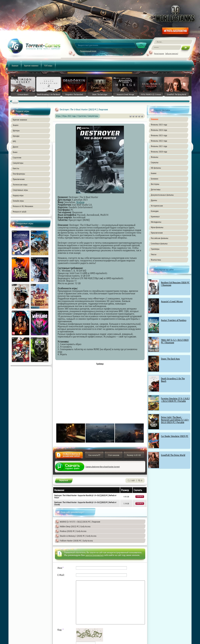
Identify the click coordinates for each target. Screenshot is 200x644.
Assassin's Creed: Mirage (172, 301)
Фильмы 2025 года (159, 125)
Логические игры (20, 185)
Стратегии (17, 157)
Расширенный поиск (88, 51)
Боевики (154, 179)
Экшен (16, 125)
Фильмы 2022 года (159, 141)
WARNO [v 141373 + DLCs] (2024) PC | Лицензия (80, 522)
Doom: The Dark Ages (170, 359)
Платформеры (19, 174)
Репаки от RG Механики (23, 206)
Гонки (15, 152)
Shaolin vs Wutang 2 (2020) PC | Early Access (78, 536)
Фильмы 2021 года (159, 146)
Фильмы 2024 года (159, 130)
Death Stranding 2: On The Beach (173, 380)
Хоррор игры (18, 195)
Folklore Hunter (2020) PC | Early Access (76, 541)
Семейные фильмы (159, 244)
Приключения (19, 179)
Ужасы (154, 254)
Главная (15, 66)
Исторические (157, 206)
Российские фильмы (160, 238)
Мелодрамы (156, 222)
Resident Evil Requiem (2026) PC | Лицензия (175, 284)
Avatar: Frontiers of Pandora (174, 320)
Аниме (154, 173)
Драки (15, 147)
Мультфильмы (157, 227)
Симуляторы (18, 163)
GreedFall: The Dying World (173, 455)
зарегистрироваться (94, 555)
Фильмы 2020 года (159, 152)
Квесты (16, 168)
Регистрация (159, 53)
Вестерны (155, 184)
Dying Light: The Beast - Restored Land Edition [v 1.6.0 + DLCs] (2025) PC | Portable (175, 420)
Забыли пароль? (172, 53)
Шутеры (16, 130)
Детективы (156, 189)
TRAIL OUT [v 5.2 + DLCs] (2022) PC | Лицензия (175, 341)
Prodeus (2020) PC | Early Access (73, 531)
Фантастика (156, 260)
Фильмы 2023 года (159, 135)
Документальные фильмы (162, 195)
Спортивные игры (20, 190)
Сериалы (155, 162)
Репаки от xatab (19, 212)
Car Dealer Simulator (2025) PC (175, 436)
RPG (14, 141)
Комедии (155, 211)
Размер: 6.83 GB (134, 455)
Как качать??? (94, 455)
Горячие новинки (31, 66)
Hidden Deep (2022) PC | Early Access (75, 526)
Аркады (16, 136)
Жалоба (69, 456)
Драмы (154, 200)
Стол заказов (114, 455)
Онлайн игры (18, 201)
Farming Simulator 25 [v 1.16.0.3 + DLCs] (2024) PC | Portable (175, 400)
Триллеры (155, 249)
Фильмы (155, 157)
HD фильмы (156, 168)
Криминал (155, 216)
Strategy (80, 202)
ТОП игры (48, 66)
